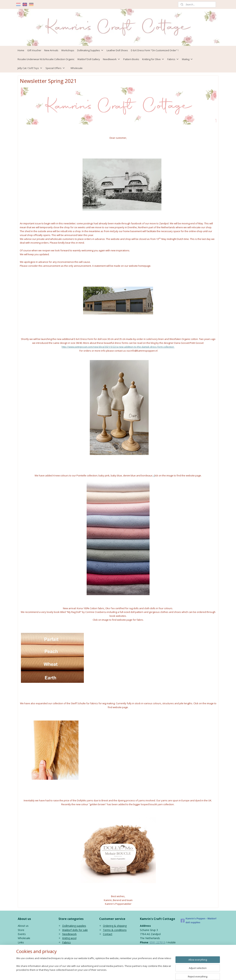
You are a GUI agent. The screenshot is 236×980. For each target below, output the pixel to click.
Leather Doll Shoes (117, 50)
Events (22, 934)
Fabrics (173, 59)
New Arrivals (51, 50)
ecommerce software (130, 973)
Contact (108, 934)
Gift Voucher (34, 50)
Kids (65, 946)
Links (21, 942)
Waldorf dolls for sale (75, 930)
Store (21, 930)
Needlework (112, 59)
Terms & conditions (115, 930)
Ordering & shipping (115, 926)
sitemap (108, 973)
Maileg (188, 59)
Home (21, 50)
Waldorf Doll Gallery (89, 59)
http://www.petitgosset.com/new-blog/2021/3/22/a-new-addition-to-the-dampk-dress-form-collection (118, 347)
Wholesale (77, 68)
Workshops (68, 50)
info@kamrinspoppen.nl (163, 951)
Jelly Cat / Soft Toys (30, 68)
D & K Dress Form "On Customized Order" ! (155, 50)
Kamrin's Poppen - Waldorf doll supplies (199, 920)
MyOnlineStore (163, 973)
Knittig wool (69, 938)
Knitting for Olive (153, 59)
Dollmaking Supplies (90, 50)
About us (23, 926)
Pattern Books (131, 59)
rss (115, 973)
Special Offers (55, 68)
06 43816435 (148, 946)
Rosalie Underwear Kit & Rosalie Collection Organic (46, 59)
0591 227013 (157, 942)
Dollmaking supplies (74, 926)
